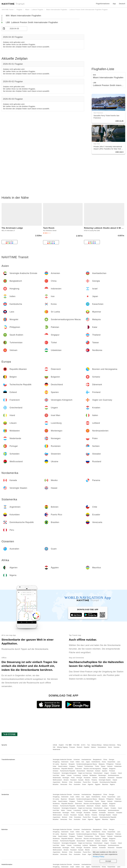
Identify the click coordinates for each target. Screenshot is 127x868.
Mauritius (105, 784)
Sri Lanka (56, 764)
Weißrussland (57, 780)
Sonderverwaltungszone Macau (87, 764)
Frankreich (56, 773)
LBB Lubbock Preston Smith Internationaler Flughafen (32, 22)
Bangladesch (97, 760)
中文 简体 (76, 745)
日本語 (55, 745)
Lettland (85, 775)
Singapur (72, 766)
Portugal (79, 778)
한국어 (83, 745)
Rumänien (87, 778)
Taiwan (103, 766)
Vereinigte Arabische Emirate (62, 760)
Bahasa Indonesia (109, 745)
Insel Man (56, 775)
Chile (71, 782)
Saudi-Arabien (63, 766)
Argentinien (57, 782)
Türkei (97, 766)
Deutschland (81, 771)
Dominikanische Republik (108, 782)
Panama (94, 780)
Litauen (69, 775)
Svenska (116, 747)
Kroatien (113, 773)
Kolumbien (78, 782)
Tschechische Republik (68, 771)
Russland (74, 780)
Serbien (95, 778)
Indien (78, 762)
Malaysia (102, 764)
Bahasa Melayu (97, 745)
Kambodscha (96, 762)
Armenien (77, 760)
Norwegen (66, 778)
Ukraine (66, 780)
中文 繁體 (69, 745)
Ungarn (107, 773)
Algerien (90, 784)
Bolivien (65, 782)
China (105, 760)
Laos (119, 762)
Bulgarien (112, 769)
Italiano (94, 747)
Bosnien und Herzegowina (92, 769)
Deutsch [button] (122, 4)
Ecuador (95, 782)
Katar (55, 766)
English (61, 745)
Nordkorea (56, 769)
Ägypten (98, 784)
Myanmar (64, 764)
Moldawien (93, 775)
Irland (120, 773)
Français (72, 747)
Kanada (81, 780)
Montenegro (102, 775)
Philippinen (110, 764)
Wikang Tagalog (62, 747)
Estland (98, 771)
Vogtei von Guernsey (85, 773)
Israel (72, 762)
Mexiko (87, 780)
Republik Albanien (67, 769)
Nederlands (57, 749)
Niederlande (57, 778)
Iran (83, 762)
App (114, 4)
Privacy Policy (99, 857)
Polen (73, 778)
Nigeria (112, 784)
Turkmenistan (89, 766)
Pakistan (118, 764)
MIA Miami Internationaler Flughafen (24, 16)
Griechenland (98, 773)
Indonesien (65, 762)
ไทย (89, 745)
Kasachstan (112, 762)
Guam (84, 784)
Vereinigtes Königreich (69, 773)
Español (87, 747)
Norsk (110, 747)
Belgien (105, 769)
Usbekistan (118, 766)
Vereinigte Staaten (105, 780)
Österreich (78, 769)
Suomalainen (102, 747)
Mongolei (72, 764)
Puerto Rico (87, 782)
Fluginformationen (103, 4)
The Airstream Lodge (12, 228)
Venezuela (64, 784)
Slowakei (119, 778)
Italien (63, 775)
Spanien (105, 771)
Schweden (102, 778)
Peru (71, 784)
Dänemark (90, 771)
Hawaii (115, 780)
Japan (88, 762)
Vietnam (110, 766)
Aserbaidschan (86, 760)
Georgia (112, 760)
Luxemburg (77, 775)
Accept (108, 861)
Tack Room (49, 228)
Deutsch (80, 747)
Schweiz (56, 771)
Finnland (112, 771)
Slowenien (111, 778)
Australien (77, 784)
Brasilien (56, 784)
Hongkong (56, 762)
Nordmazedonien (114, 775)
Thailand (80, 766)
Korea (104, 762)
